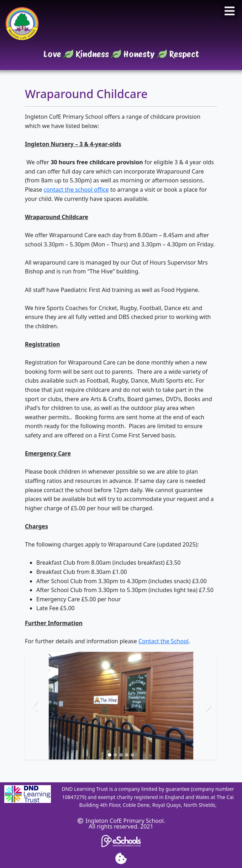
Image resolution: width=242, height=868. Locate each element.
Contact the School (164, 641)
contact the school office (76, 190)
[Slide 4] (127, 755)
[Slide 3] (121, 755)
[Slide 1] (110, 755)
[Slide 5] (132, 755)
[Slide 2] (115, 755)
